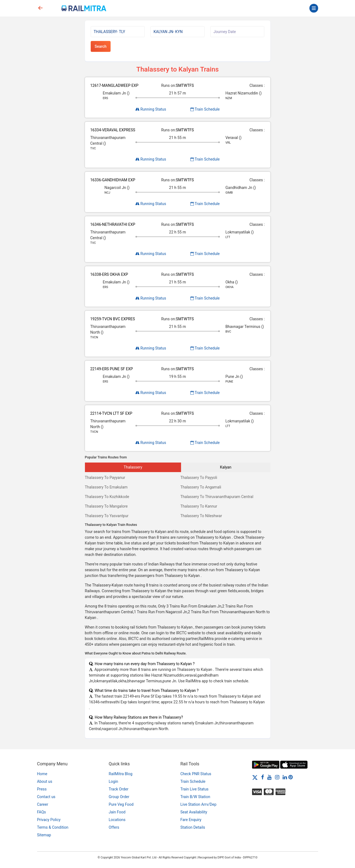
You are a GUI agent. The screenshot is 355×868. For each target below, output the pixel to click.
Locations (117, 820)
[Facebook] (263, 777)
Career (43, 804)
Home (42, 774)
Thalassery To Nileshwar (201, 516)
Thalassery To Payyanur (105, 478)
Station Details (193, 827)
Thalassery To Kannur (199, 506)
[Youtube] (270, 777)
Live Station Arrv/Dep (199, 804)
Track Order (119, 789)
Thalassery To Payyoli (199, 478)
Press (42, 789)
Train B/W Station (195, 797)
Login (113, 781)
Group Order (119, 797)
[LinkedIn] (285, 777)
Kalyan (226, 467)
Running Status (151, 109)
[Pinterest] (291, 777)
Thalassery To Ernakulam (106, 487)
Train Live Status (195, 789)
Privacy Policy (49, 820)
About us (45, 781)
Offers (114, 827)
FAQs (42, 812)
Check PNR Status (196, 774)
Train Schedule (205, 109)
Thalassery (133, 467)
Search (101, 46)
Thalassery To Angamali (201, 487)
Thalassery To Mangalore (106, 506)
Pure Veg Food (121, 804)
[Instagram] (277, 777)
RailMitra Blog (121, 774)
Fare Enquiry (191, 820)
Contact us (46, 797)
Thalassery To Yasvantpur (107, 516)
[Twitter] (255, 777)
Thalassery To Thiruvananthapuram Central (217, 497)
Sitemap (44, 835)
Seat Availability (194, 812)
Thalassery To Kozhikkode (107, 497)
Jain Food (117, 812)
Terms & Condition (53, 827)
